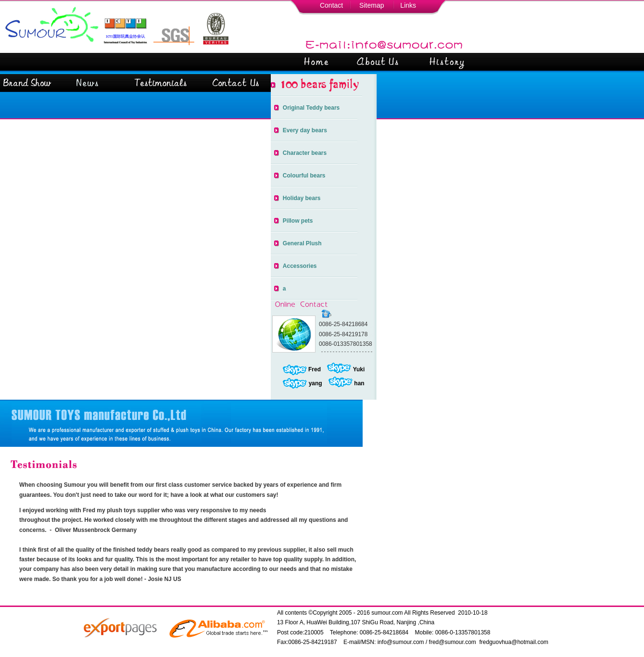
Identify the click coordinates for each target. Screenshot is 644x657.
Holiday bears (302, 198)
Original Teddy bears (311, 108)
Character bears (305, 153)
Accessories (300, 266)
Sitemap (372, 5)
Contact (331, 5)
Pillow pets (298, 221)
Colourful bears (304, 176)
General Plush (302, 243)
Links (408, 5)
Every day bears (305, 130)
